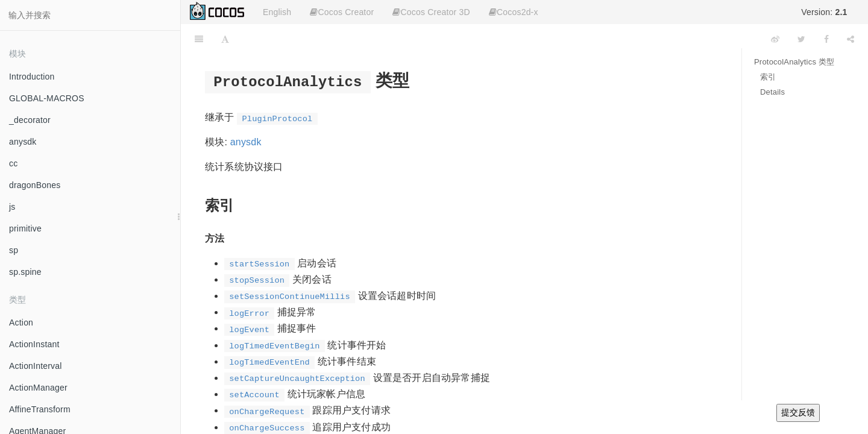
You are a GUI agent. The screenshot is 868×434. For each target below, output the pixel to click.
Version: (824, 12)
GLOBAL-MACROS (47, 98)
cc (13, 163)
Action (21, 322)
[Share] (851, 39)
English (277, 12)
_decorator (30, 120)
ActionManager (38, 388)
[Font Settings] (225, 39)
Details (772, 92)
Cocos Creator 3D (431, 12)
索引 (768, 77)
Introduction (32, 77)
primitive (25, 228)
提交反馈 (798, 412)
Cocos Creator (342, 12)
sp (14, 250)
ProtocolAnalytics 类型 (794, 62)
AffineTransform (40, 409)
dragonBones (35, 185)
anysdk (23, 142)
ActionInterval (36, 366)
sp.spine (25, 272)
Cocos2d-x (514, 12)
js (12, 207)
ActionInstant (34, 344)
